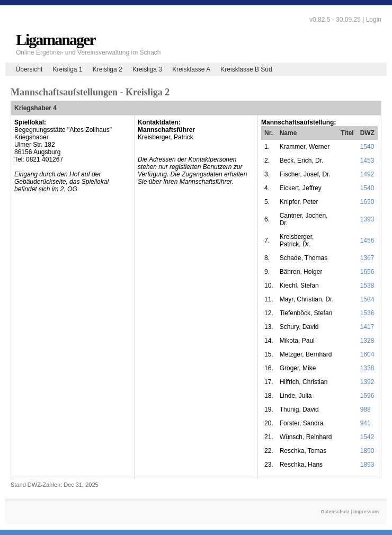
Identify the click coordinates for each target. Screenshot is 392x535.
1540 (367, 147)
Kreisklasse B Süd (246, 69)
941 (366, 423)
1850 (367, 451)
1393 (367, 219)
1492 (367, 174)
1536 (367, 313)
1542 (367, 437)
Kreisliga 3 (147, 69)
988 (366, 409)
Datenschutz (335, 512)
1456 (367, 240)
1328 (367, 341)
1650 (367, 202)
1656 (367, 272)
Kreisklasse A (191, 69)
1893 (367, 465)
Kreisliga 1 (67, 69)
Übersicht (29, 69)
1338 (367, 368)
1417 (367, 327)
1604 (367, 354)
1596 (367, 396)
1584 (367, 299)
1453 (367, 160)
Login (374, 20)
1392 (367, 382)
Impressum (366, 512)
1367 (367, 258)
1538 (367, 286)
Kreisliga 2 (108, 69)
